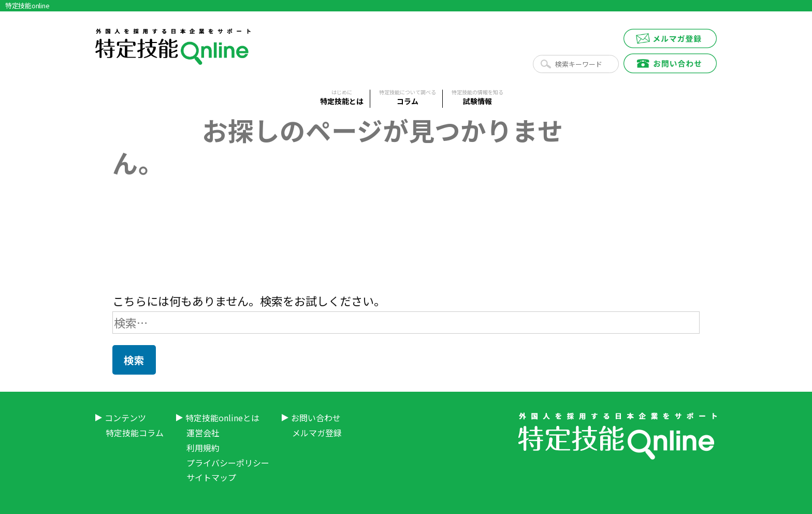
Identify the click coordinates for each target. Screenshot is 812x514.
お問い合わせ (316, 418)
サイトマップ (211, 477)
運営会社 (203, 433)
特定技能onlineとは (222, 418)
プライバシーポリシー (228, 463)
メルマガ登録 (317, 433)
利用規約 (203, 448)
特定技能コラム (135, 433)
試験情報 (477, 98)
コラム (408, 98)
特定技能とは (342, 98)
